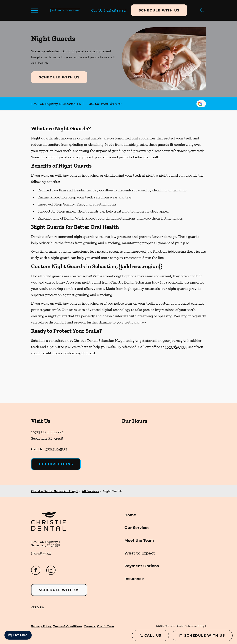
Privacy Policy (41, 626)
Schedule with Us (159, 10)
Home (130, 515)
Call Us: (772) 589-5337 (109, 10)
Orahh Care (105, 626)
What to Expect (140, 553)
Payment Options (142, 566)
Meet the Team (139, 540)
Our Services (137, 528)
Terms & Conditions (68, 626)
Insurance (134, 579)
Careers (90, 626)
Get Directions (56, 464)
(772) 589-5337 (111, 104)
